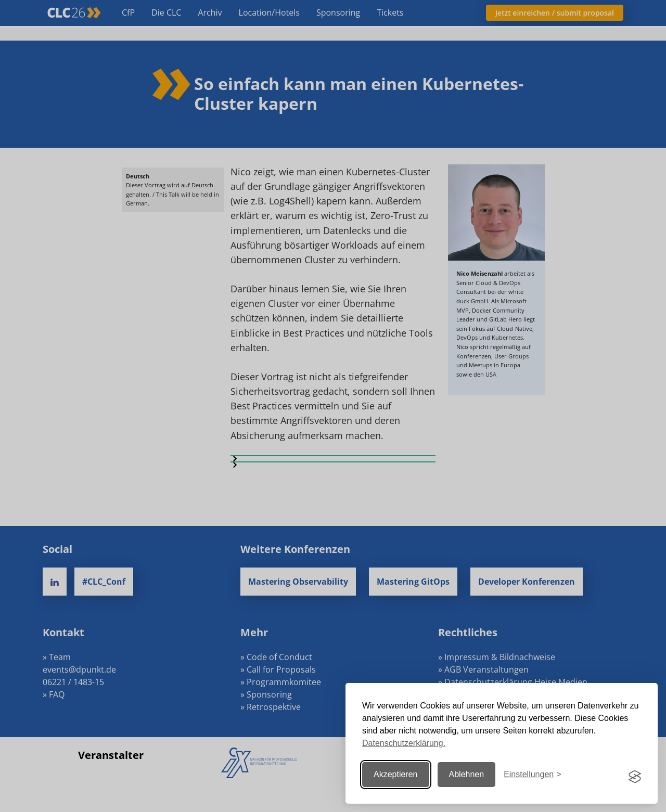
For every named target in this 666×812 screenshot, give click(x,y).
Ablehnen (467, 774)
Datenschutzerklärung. (404, 743)
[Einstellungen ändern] (532, 774)
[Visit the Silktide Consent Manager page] (635, 775)
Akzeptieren (396, 774)
